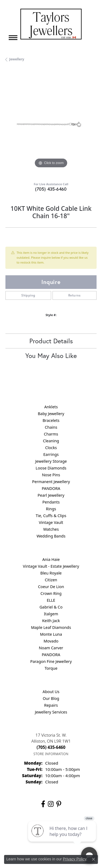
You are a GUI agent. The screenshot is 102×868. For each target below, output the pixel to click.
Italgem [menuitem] (51, 614)
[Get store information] (51, 754)
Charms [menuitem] (51, 434)
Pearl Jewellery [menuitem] (51, 495)
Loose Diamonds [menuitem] (51, 468)
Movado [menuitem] (51, 641)
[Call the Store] (51, 747)
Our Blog (51, 698)
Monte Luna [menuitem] (51, 634)
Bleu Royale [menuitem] (51, 573)
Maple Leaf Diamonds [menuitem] (51, 627)
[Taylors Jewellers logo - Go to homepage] (51, 24)
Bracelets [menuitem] (51, 420)
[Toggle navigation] (13, 38)
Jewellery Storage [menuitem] (51, 461)
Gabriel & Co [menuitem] (51, 607)
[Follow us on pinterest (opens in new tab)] (59, 804)
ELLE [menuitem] (51, 600)
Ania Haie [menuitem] (51, 559)
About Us (51, 692)
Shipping (28, 295)
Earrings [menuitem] (51, 454)
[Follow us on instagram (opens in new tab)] (51, 804)
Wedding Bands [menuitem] (51, 536)
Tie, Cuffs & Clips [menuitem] (51, 516)
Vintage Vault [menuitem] (51, 522)
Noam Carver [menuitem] (51, 648)
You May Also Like (51, 356)
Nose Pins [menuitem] (51, 475)
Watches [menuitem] (51, 529)
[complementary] (63, 838)
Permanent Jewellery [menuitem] (51, 482)
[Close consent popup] (94, 859)
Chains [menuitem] (51, 427)
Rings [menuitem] (51, 509)
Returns (75, 295)
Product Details (51, 341)
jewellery (17, 59)
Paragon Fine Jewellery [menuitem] (51, 661)
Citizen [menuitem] (51, 580)
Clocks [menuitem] (51, 448)
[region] (51, 124)
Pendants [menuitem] (51, 502)
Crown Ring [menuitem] (51, 593)
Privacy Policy (75, 859)
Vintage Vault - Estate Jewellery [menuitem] (51, 566)
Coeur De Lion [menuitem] (51, 587)
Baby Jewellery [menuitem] (51, 414)
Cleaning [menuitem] (51, 441)
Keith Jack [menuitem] (51, 621)
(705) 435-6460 (51, 189)
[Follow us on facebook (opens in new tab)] (43, 804)
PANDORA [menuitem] (51, 488)
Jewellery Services (51, 712)
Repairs (51, 705)
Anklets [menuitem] (51, 407)
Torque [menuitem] (51, 668)
